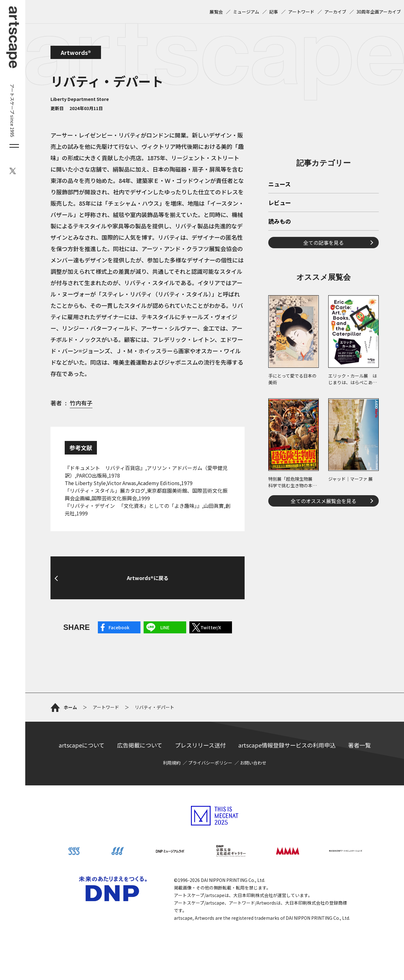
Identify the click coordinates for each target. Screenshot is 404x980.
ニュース (279, 185)
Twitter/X (211, 627)
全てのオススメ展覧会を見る (324, 501)
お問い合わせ (253, 763)
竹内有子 (81, 403)
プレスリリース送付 (200, 745)
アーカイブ (335, 12)
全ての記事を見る (324, 243)
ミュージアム (246, 12)
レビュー (280, 203)
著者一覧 (359, 745)
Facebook (119, 627)
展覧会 (216, 12)
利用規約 (172, 763)
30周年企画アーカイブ (379, 12)
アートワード (301, 12)
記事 (274, 12)
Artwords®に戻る (148, 578)
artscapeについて (82, 745)
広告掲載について (140, 745)
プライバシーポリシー (210, 763)
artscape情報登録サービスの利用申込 (287, 745)
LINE (165, 627)
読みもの (280, 222)
